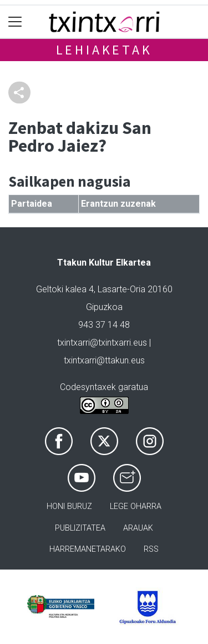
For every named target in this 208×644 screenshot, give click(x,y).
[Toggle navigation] (15, 22)
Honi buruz (69, 506)
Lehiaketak (104, 50)
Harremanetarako (88, 549)
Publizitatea (80, 528)
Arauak (138, 528)
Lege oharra (136, 506)
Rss (151, 549)
